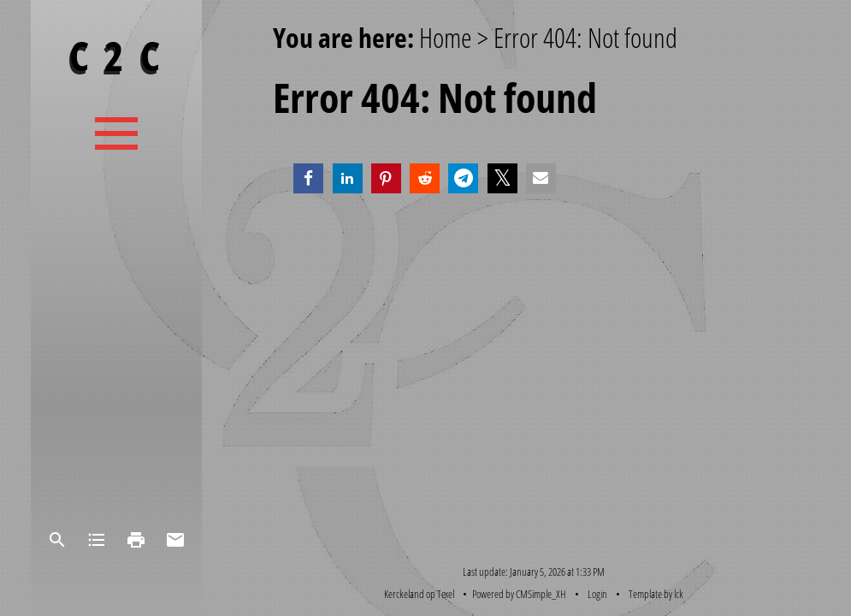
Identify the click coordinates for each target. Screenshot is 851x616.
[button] (308, 178)
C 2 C (117, 55)
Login (597, 594)
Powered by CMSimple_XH (519, 594)
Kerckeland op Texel (419, 594)
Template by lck (656, 594)
